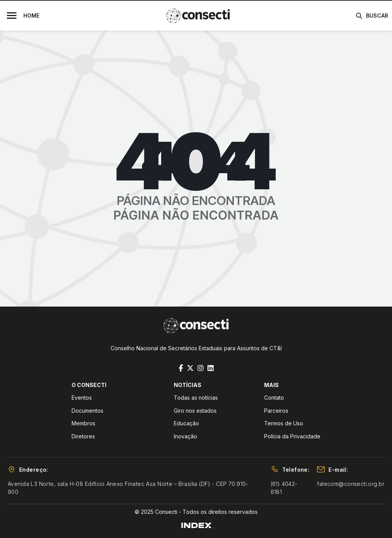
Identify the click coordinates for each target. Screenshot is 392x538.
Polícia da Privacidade (292, 436)
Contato (274, 398)
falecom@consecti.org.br (351, 484)
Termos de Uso (284, 423)
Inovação (185, 436)
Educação (186, 423)
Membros (83, 423)
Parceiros (276, 411)
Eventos (82, 398)
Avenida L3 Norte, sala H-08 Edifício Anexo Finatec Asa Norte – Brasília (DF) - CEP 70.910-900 (128, 488)
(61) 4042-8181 (284, 488)
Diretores (83, 436)
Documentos (87, 411)
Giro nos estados (195, 411)
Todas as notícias (196, 398)
